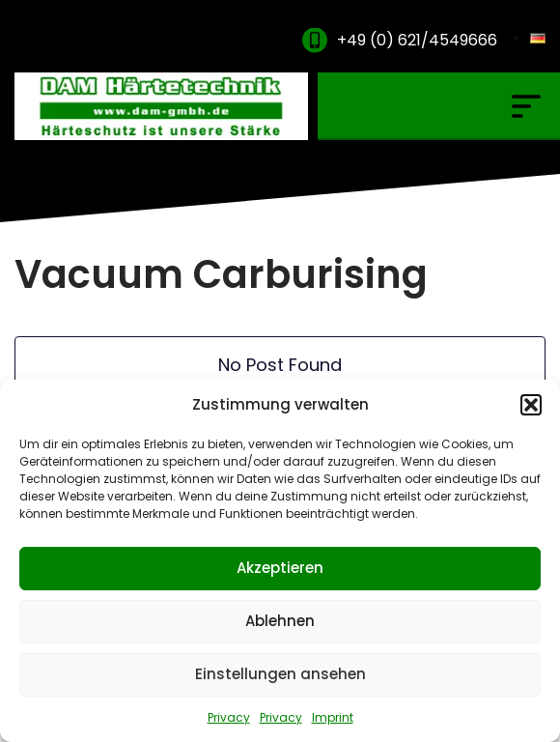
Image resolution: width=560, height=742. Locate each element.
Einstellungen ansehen (280, 674)
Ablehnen (280, 621)
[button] (531, 405)
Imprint (333, 717)
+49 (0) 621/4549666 (417, 40)
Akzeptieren (280, 568)
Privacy (229, 717)
